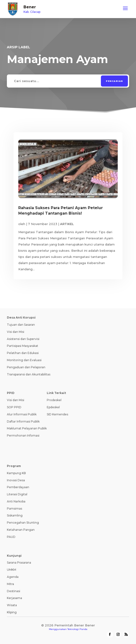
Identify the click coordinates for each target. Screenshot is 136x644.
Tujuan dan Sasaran (21, 325)
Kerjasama (14, 598)
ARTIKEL (67, 224)
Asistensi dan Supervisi (23, 339)
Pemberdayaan (18, 487)
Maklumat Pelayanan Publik (27, 428)
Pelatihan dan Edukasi (23, 353)
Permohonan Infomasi (23, 435)
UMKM (12, 570)
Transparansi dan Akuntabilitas (29, 374)
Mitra (10, 584)
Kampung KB (16, 473)
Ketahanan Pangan (21, 530)
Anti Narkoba (16, 501)
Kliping (12, 612)
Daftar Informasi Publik (23, 421)
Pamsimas (14, 509)
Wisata (12, 605)
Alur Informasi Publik (22, 414)
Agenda (13, 577)
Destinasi (14, 591)
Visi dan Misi (16, 332)
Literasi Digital (17, 494)
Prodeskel (54, 400)
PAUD (11, 537)
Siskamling (15, 515)
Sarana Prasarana (19, 563)
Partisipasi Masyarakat (23, 346)
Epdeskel (53, 407)
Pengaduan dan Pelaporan (26, 367)
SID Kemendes (57, 414)
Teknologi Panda (77, 629)
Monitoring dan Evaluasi (24, 360)
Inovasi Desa (16, 480)
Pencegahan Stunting (23, 523)
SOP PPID (14, 407)
